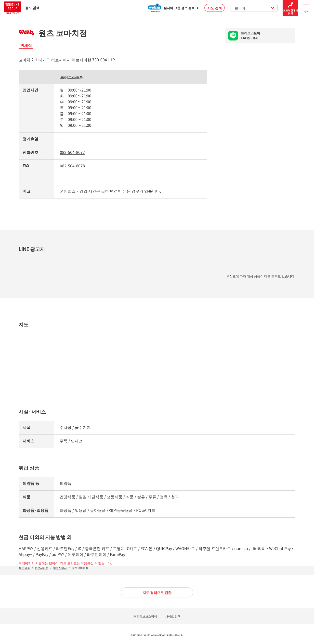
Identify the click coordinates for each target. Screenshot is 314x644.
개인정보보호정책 (145, 616)
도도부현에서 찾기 (290, 8)
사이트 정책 (173, 616)
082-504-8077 (72, 152)
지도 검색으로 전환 (157, 592)
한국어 (255, 8)
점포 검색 (22, 8)
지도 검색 (215, 8)
